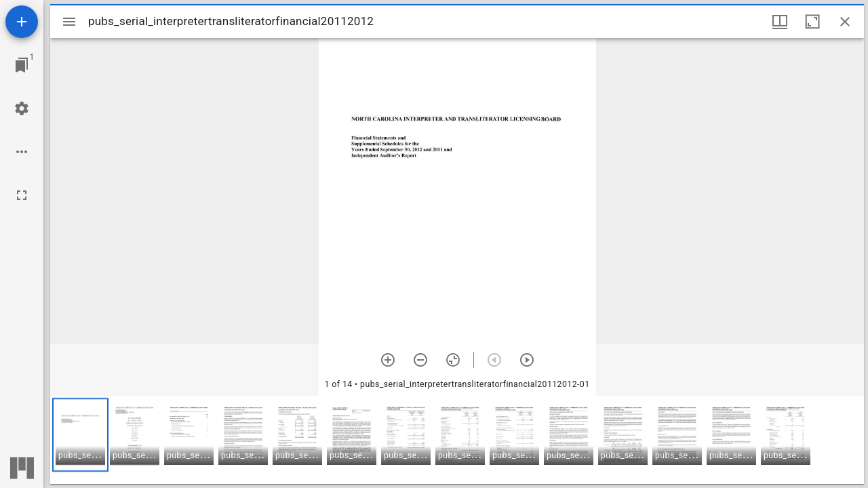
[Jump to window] (22, 65)
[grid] (457, 440)
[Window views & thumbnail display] (780, 22)
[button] (80, 435)
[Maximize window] (812, 22)
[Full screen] (22, 195)
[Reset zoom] (453, 360)
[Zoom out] (420, 360)
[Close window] (845, 22)
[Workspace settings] (22, 108)
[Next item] (527, 360)
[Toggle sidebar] (69, 22)
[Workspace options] (22, 152)
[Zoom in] (388, 360)
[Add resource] (22, 22)
